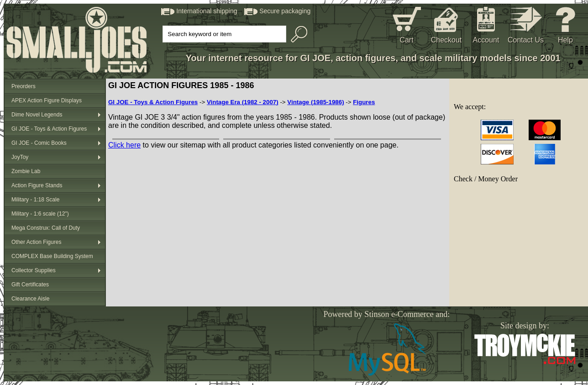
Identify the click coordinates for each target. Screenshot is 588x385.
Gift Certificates (30, 285)
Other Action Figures (36, 242)
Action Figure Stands (37, 185)
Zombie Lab (26, 171)
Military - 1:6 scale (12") (40, 214)
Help (565, 40)
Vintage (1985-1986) (315, 102)
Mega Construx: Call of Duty (46, 228)
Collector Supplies (34, 270)
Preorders (24, 86)
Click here (124, 145)
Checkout (446, 40)
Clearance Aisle (30, 299)
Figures (364, 102)
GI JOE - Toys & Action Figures (49, 129)
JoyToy (20, 157)
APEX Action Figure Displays (47, 100)
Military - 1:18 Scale (35, 200)
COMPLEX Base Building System (52, 256)
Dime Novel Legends (37, 115)
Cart (406, 40)
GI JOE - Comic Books (39, 143)
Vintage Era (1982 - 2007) (243, 102)
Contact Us (526, 40)
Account (486, 40)
